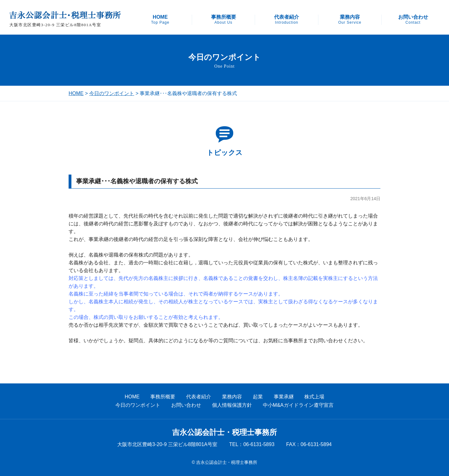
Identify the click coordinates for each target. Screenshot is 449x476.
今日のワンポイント (112, 93)
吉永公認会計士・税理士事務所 (224, 432)
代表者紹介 (287, 20)
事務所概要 (224, 20)
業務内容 (350, 20)
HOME (160, 20)
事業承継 (284, 397)
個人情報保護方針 (232, 405)
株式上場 (314, 397)
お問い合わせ (413, 20)
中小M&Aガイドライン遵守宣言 (298, 405)
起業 (258, 397)
